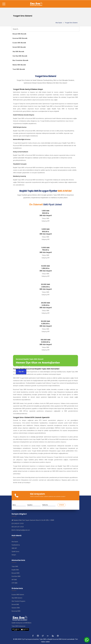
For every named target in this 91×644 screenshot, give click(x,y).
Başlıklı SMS (15, 570)
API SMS (14, 580)
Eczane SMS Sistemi (18, 595)
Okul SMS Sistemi (17, 598)
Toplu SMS (15, 566)
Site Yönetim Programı (18, 601)
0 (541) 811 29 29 (18, 527)
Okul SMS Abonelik (18, 52)
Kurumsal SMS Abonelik (20, 38)
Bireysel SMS (16, 573)
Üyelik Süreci (15, 552)
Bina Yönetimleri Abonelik (20, 60)
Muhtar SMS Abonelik (19, 65)
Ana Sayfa (59, 23)
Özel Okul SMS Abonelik (20, 56)
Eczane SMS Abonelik (19, 43)
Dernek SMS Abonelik (19, 47)
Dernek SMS (15, 604)
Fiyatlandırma (16, 545)
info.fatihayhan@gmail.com (22, 530)
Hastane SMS (16, 608)
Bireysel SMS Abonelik (19, 34)
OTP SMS (15, 583)
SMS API (14, 548)
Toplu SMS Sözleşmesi (18, 626)
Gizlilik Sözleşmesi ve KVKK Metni (21, 623)
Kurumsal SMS (16, 611)
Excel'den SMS (16, 576)
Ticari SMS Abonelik (19, 69)
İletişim (14, 555)
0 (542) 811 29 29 (18, 523)
